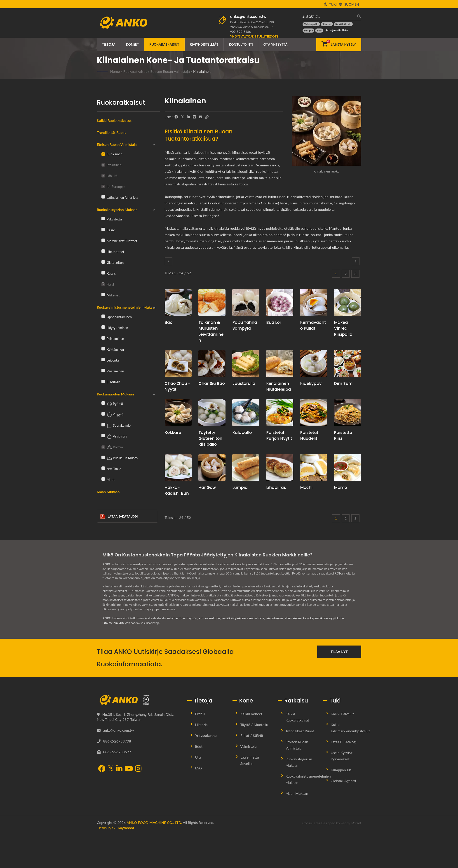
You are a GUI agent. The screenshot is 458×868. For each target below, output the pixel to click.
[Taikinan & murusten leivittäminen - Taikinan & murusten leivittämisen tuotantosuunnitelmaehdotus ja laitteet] (212, 303)
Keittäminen (113, 349)
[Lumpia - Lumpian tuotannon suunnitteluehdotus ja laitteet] (246, 468)
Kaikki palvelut (342, 714)
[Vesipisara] (103, 435)
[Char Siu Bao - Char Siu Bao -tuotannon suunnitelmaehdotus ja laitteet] (212, 364)
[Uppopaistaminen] (103, 316)
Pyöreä (112, 404)
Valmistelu (249, 746)
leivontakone (275, 618)
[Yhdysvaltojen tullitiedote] (254, 36)
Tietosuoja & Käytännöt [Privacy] (116, 828)
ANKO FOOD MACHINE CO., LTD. (154, 822)
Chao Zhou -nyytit (178, 386)
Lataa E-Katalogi (119, 517)
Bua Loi (273, 322)
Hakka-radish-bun (177, 490)
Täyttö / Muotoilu (254, 725)
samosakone (256, 618)
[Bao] (319, 31)
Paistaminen (113, 338)
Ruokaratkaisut (164, 44)
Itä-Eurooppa (113, 187)
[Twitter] (182, 117)
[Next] (356, 261)
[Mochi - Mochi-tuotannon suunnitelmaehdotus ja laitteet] (314, 468)
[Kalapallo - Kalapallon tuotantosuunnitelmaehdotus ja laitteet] (246, 413)
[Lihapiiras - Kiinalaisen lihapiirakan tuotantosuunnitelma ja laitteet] (280, 468)
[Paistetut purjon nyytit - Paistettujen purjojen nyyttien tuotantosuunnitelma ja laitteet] (280, 413)
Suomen (352, 4)
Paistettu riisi (343, 435)
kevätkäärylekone (234, 618)
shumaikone (293, 618)
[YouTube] (129, 769)
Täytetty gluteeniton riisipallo (210, 438)
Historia (201, 725)
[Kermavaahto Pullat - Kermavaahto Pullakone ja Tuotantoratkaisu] (314, 303)
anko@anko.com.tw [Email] (119, 730)
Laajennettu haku (337, 30)
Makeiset (111, 295)
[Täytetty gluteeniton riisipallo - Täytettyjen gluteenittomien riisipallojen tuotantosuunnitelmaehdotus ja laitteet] (212, 413)
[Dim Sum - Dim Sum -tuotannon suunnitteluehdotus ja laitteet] (348, 364)
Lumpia (240, 487)
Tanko (111, 469)
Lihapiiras (276, 487)
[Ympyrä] (103, 414)
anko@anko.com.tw (248, 17)
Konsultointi (241, 44)
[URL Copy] (207, 117)
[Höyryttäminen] (103, 327)
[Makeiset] (103, 294)
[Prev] (169, 261)
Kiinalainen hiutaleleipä (278, 386)
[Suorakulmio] (103, 425)
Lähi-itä (109, 176)
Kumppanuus (341, 770)
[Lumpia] (309, 31)
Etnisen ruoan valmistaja (170, 71)
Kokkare (173, 432)
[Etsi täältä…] (329, 16)
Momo (341, 487)
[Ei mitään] (103, 381)
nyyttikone (337, 618)
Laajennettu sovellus (250, 760)
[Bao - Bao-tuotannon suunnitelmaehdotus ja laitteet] (178, 303)
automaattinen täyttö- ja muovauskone (193, 618)
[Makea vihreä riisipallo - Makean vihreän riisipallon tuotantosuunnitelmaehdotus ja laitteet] (348, 303)
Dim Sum (343, 383)
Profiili (200, 714)
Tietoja (109, 44)
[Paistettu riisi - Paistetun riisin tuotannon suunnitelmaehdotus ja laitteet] (348, 413)
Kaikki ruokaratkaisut (114, 120)
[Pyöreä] (103, 403)
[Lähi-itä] (103, 175)
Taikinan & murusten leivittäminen (211, 331)
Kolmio (112, 447)
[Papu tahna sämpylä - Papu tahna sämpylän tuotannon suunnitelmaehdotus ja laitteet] (246, 303)
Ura (198, 757)
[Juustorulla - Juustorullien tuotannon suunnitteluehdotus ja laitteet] (246, 364)
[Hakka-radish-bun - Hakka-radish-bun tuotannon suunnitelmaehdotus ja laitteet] (178, 468)
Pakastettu (112, 219)
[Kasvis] (103, 273)
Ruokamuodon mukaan (115, 394)
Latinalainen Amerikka (120, 197)
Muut (108, 480)
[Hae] (358, 16)
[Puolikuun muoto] (103, 457)
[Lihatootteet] (103, 251)
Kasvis (109, 273)
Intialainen (112, 165)
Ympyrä (113, 415)
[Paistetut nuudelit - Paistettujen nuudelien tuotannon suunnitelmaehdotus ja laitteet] (314, 413)
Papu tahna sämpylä (245, 325)
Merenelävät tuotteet (119, 241)
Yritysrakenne (206, 735)
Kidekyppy (311, 383)
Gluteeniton (113, 263)
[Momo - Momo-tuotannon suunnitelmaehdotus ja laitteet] (348, 468)
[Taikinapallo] (311, 24)
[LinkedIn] (188, 117)
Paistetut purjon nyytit (279, 435)
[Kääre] (103, 229)
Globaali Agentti (343, 781)
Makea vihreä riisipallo (343, 328)
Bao (169, 322)
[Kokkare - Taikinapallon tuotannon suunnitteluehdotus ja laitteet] (178, 413)
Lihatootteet (113, 252)
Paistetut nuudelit (309, 435)
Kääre (108, 230)
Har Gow (207, 487)
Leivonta (110, 360)
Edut (199, 746)
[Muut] (103, 479)
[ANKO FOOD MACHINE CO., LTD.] (139, 700)
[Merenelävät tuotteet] (103, 240)
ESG (199, 768)
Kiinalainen (202, 71)
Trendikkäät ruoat (111, 132)
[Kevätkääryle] (343, 24)
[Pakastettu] (103, 218)
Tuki (333, 4)
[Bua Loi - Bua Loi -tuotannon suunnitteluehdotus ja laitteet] (280, 303)
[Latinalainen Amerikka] (103, 197)
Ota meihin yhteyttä (116, 623)
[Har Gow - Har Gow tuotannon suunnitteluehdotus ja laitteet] (212, 468)
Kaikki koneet (251, 714)
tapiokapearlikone (315, 618)
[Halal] (103, 284)
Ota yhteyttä (276, 44)
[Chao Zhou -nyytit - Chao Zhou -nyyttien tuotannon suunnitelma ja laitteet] (178, 364)
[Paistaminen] (103, 338)
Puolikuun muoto (120, 458)
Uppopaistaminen (117, 317)
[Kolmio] (103, 447)
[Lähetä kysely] (339, 45)
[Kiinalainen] (103, 154)
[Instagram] (138, 769)
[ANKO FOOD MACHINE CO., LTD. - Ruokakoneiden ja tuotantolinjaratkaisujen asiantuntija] (123, 21)
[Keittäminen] (103, 349)
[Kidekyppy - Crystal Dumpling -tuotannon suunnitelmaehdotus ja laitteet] (314, 364)
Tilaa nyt (339, 652)
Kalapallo (242, 432)
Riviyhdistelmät (204, 44)
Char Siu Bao (211, 383)
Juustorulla (244, 383)
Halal (108, 284)
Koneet (132, 44)
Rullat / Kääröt (252, 735)
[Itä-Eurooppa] (103, 186)
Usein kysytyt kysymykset (342, 756)
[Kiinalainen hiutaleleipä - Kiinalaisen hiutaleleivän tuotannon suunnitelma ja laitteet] (280, 364)
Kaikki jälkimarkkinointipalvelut (350, 728)
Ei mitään (111, 382)
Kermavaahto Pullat (313, 325)
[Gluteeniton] (103, 262)
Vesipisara (114, 437)
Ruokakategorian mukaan (117, 209)
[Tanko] (103, 468)
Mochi (306, 487)
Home (115, 71)
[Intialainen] (103, 164)
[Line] (194, 117)
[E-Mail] (200, 117)
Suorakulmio (116, 426)
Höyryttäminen (115, 328)
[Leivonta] (103, 359)
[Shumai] (327, 24)
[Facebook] (176, 117)
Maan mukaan (108, 492)
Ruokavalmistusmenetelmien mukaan (127, 307)
